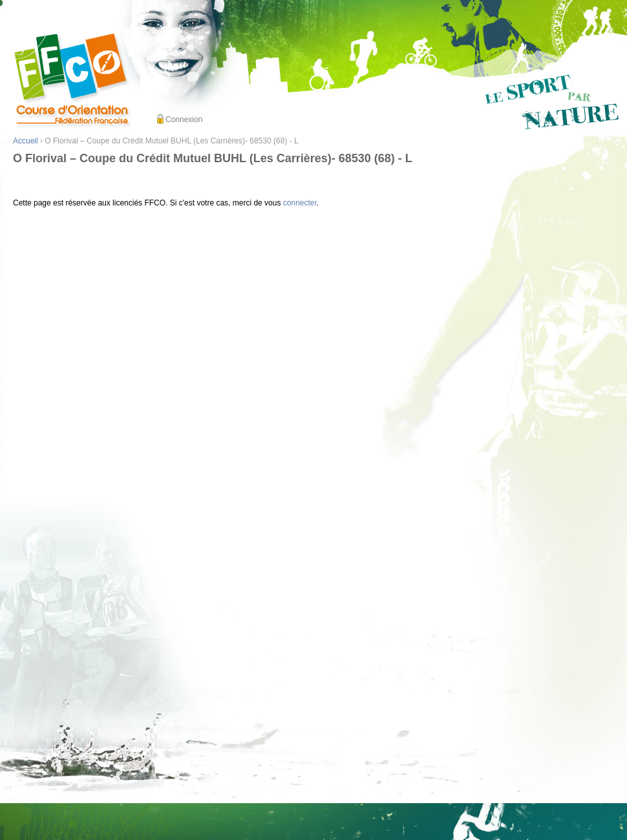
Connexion (184, 120)
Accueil (26, 141)
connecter (300, 203)
